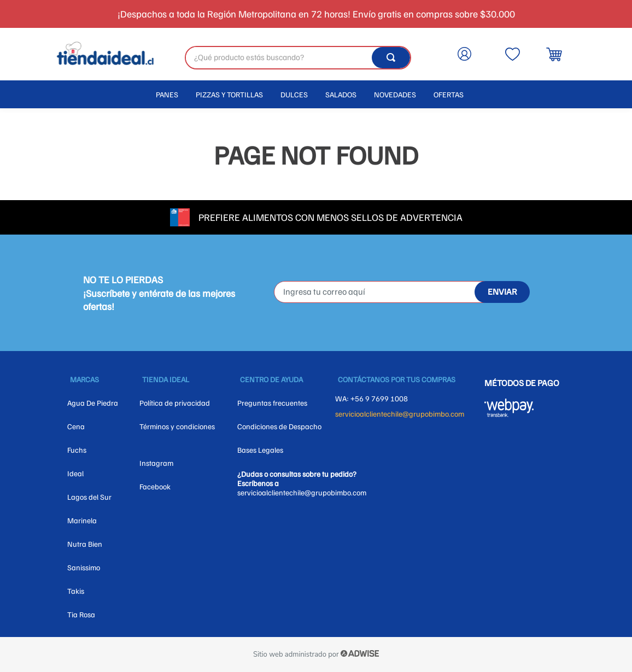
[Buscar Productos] (391, 58)
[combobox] (298, 58)
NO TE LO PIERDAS (123, 279)
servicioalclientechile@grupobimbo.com (400, 414)
